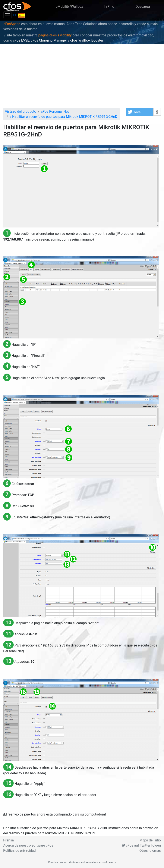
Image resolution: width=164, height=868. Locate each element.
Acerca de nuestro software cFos (28, 845)
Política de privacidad (19, 851)
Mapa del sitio (150, 840)
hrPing (109, 7)
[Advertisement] (82, 76)
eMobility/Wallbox (69, 7)
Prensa (9, 840)
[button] (139, 112)
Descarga (143, 7)
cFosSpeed (12, 24)
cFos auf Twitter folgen (141, 845)
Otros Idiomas (150, 851)
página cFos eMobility (55, 35)
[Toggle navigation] (7, 15)
